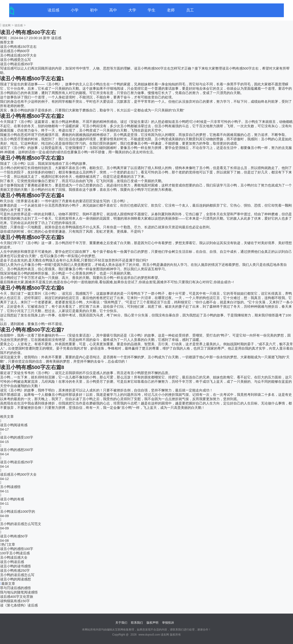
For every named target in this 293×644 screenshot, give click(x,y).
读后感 (53, 10)
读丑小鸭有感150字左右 (18, 47)
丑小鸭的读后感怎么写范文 (21, 524)
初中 (94, 10)
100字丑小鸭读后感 (15, 553)
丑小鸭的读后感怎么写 (17, 575)
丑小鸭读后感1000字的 (18, 511)
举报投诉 (168, 623)
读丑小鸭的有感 (12, 499)
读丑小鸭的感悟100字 (17, 549)
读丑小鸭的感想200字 (17, 450)
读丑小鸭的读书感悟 (15, 566)
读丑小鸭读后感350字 (17, 64)
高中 (113, 10)
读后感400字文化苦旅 (17, 597)
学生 (152, 10)
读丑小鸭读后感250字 (17, 462)
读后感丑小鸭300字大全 (18, 474)
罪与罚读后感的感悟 (15, 588)
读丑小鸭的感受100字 (17, 437)
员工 (190, 10)
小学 (75, 10)
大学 (132, 10)
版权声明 (152, 623)
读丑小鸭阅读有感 (14, 425)
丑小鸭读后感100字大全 (18, 55)
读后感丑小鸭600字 (15, 51)
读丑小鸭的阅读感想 (15, 579)
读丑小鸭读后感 (12, 562)
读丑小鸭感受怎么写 (15, 60)
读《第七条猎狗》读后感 (19, 605)
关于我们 (121, 623)
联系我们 (137, 623)
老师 (171, 10)
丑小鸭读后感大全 (14, 557)
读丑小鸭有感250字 (15, 570)
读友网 (6, 25)
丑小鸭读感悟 (10, 487)
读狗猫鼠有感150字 (15, 601)
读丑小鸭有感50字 (14, 536)
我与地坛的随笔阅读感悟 (19, 592)
